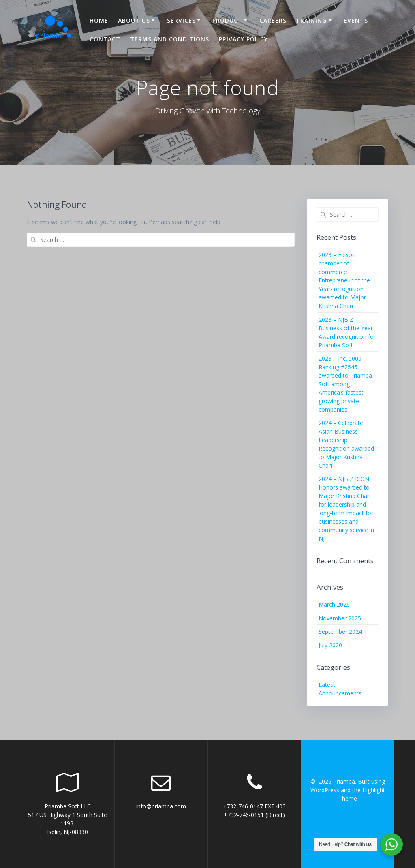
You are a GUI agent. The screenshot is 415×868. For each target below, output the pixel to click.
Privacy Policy (243, 39)
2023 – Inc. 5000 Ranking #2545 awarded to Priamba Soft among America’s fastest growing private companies (345, 384)
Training (311, 20)
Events (356, 20)
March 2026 (334, 604)
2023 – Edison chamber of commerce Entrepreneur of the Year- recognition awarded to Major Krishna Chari (344, 280)
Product (227, 20)
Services (181, 20)
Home (99, 20)
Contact (105, 39)
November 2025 (340, 618)
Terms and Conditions (170, 39)
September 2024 (340, 632)
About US (134, 20)
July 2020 (330, 645)
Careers (273, 20)
